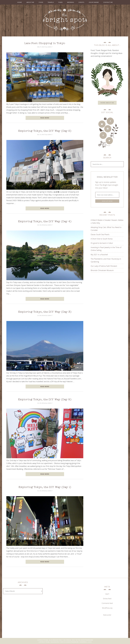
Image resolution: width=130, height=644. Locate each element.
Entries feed (107, 599)
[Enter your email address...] (107, 195)
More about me (107, 103)
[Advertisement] (105, 297)
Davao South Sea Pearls (100, 234)
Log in (107, 594)
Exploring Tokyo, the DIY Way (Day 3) (45, 312)
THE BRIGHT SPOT (65, 20)
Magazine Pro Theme (57, 642)
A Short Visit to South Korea (102, 239)
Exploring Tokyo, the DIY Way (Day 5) (45, 131)
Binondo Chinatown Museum (102, 270)
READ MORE (45, 118)
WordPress (83, 642)
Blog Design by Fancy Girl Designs (60, 640)
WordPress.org (107, 608)
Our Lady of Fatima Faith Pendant (104, 266)
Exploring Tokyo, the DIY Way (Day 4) (45, 222)
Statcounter (107, 615)
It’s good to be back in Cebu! (102, 243)
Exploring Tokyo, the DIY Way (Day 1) (45, 487)
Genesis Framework (87, 640)
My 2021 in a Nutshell (99, 255)
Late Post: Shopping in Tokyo (45, 43)
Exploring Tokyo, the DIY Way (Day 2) (45, 400)
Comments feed (107, 603)
